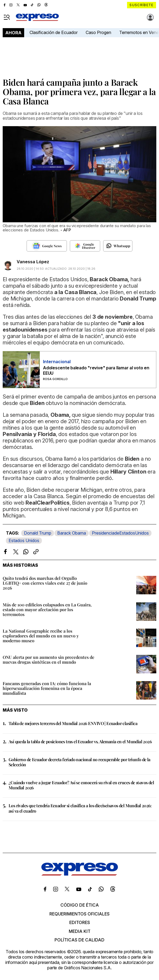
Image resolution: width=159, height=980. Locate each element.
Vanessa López (33, 262)
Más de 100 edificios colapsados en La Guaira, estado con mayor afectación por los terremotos (47, 609)
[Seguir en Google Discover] (85, 246)
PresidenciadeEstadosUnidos (120, 533)
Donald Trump (38, 533)
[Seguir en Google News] (47, 246)
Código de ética (80, 905)
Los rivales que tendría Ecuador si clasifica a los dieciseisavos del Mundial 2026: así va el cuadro (80, 808)
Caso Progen (98, 32)
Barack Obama (72, 533)
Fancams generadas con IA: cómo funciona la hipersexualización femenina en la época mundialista (47, 688)
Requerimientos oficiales (79, 914)
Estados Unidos (24, 540)
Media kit (80, 931)
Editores (80, 922)
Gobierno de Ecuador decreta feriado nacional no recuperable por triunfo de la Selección (79, 762)
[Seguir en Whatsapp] (118, 246)
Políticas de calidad (79, 940)
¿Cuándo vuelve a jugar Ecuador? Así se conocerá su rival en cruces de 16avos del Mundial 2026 (81, 785)
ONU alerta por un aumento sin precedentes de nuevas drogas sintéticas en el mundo (48, 660)
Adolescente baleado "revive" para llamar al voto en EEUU (96, 370)
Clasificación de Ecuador (54, 32)
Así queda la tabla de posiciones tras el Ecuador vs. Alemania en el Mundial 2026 (80, 741)
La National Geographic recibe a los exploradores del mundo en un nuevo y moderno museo (41, 636)
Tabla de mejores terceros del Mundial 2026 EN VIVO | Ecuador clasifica (73, 723)
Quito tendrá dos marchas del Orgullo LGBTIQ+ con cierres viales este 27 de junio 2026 (45, 583)
